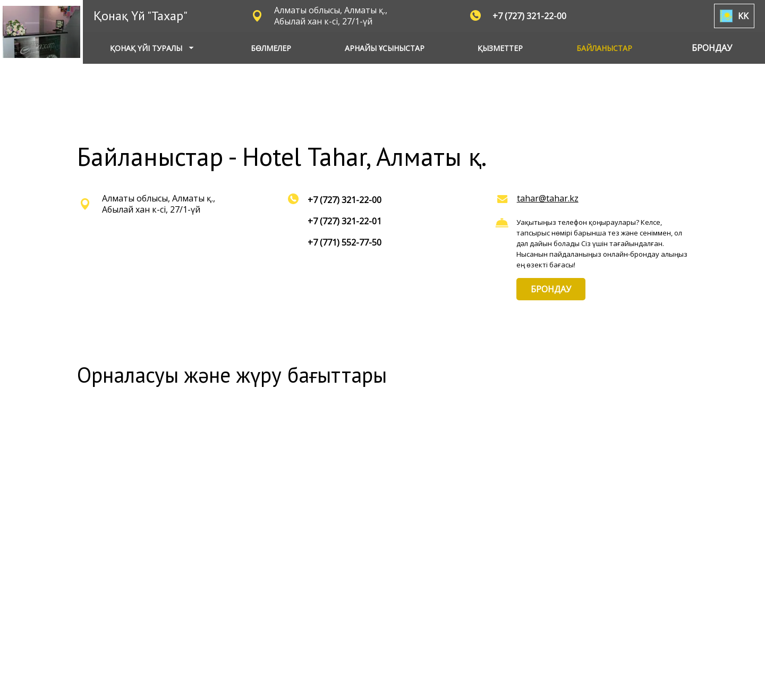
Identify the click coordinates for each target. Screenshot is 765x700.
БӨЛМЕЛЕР (271, 48)
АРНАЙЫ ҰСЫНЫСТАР (385, 48)
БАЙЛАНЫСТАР (604, 48)
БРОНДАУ (551, 289)
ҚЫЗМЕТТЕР (500, 48)
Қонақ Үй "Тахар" (141, 16)
